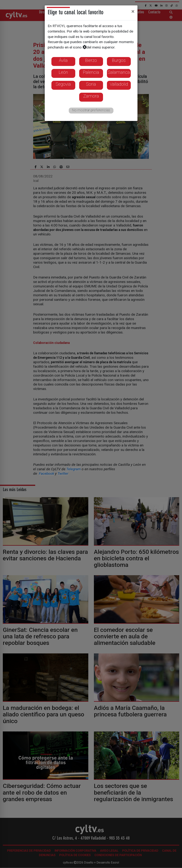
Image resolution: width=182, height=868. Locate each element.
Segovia (63, 84)
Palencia (91, 72)
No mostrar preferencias (91, 110)
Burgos (119, 60)
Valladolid (119, 84)
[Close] (133, 11)
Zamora (91, 96)
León (63, 72)
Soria (91, 84)
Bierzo (91, 60)
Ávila (63, 60)
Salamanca (119, 72)
